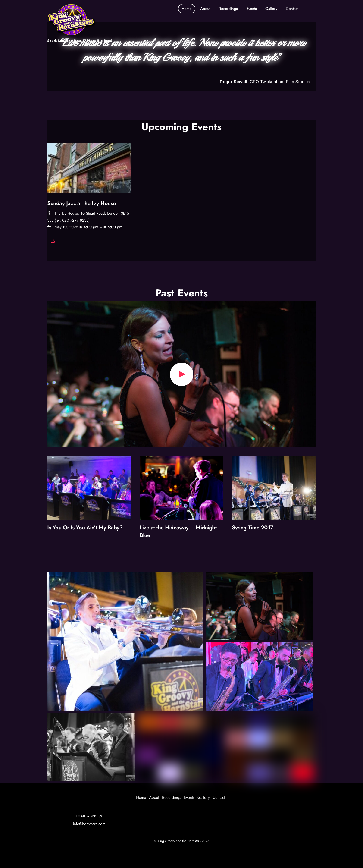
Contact (292, 9)
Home (187, 9)
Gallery (271, 9)
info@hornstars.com (89, 824)
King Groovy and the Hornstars (179, 841)
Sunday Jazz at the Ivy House (81, 204)
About (205, 9)
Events (252, 9)
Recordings (228, 9)
